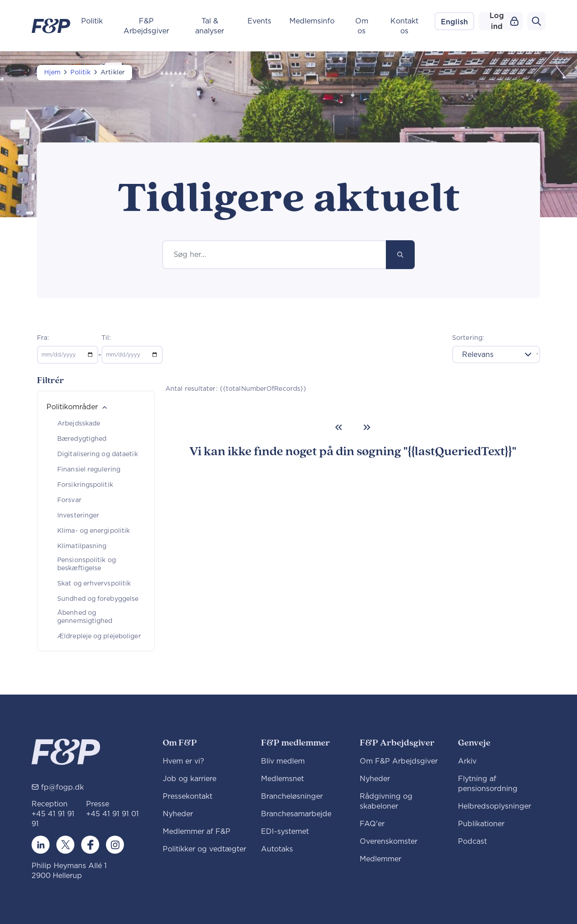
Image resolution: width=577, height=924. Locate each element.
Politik (92, 21)
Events (259, 21)
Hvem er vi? (183, 761)
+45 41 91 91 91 (53, 819)
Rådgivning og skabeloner (386, 801)
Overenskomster (389, 842)
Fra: (43, 338)
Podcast (472, 842)
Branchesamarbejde (296, 814)
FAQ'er (372, 824)
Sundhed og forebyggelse (98, 599)
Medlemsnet (282, 779)
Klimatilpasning (82, 546)
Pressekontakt (188, 796)
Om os (362, 26)
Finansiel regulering (89, 470)
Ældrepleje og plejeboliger (99, 636)
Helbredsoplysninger (495, 806)
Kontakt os (404, 26)
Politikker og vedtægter (204, 849)
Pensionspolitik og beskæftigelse (87, 564)
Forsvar (69, 500)
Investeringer (78, 516)
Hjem (52, 73)
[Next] (367, 427)
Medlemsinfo (312, 21)
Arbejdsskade (79, 424)
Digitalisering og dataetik (98, 454)
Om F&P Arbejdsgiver (399, 761)
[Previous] (339, 427)
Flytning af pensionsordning (488, 784)
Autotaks (277, 849)
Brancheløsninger (292, 796)
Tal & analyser (210, 26)
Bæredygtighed (82, 439)
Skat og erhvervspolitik (94, 584)
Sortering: (468, 338)
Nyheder (178, 814)
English (454, 22)
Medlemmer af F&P (197, 832)
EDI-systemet (285, 832)
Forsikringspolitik (85, 485)
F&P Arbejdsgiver (146, 26)
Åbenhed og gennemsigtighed (85, 617)
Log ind (504, 21)
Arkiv (467, 761)
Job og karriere (190, 779)
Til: (106, 338)
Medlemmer (380, 859)
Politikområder (72, 407)
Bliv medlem (283, 761)
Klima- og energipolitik (94, 531)
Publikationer (481, 824)
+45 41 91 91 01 (112, 814)
